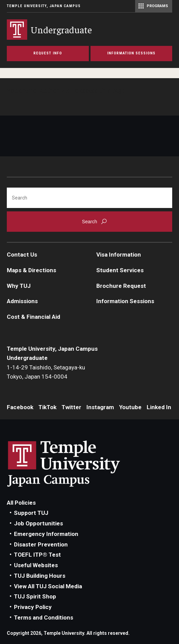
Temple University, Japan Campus (44, 6)
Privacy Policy (33, 607)
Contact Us (22, 255)
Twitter (71, 407)
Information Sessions (125, 301)
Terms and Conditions (44, 617)
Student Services (120, 270)
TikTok (47, 407)
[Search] (89, 198)
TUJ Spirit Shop (35, 596)
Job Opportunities (38, 523)
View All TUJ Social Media (48, 586)
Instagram (100, 407)
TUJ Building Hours (40, 576)
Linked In (159, 407)
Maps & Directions (31, 270)
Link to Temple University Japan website (75, 464)
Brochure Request (121, 286)
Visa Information (119, 255)
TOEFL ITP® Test (37, 555)
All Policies (21, 503)
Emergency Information (46, 534)
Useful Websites (36, 565)
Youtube (130, 407)
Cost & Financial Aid (34, 317)
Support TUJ (31, 513)
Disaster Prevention (41, 544)
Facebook (20, 407)
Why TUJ (19, 286)
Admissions (22, 301)
